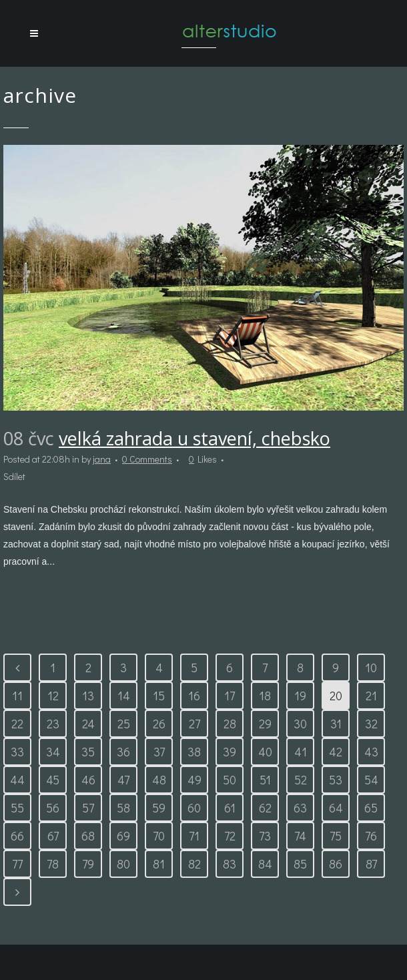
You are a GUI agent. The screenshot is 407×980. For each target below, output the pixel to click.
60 (194, 808)
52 (301, 780)
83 (230, 864)
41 (301, 752)
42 (336, 752)
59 (159, 808)
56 (53, 808)
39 (230, 752)
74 (300, 836)
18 (265, 696)
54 (371, 780)
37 (159, 752)
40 (265, 752)
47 (123, 780)
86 (336, 864)
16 (194, 696)
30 (300, 724)
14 (124, 696)
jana (102, 459)
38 (194, 752)
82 (194, 864)
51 (265, 780)
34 (53, 752)
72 (230, 836)
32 (371, 724)
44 (17, 780)
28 (230, 724)
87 (371, 864)
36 (123, 752)
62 (265, 808)
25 (124, 724)
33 (17, 752)
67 (53, 836)
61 (230, 808)
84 (265, 864)
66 (17, 836)
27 (194, 724)
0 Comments (147, 459)
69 (123, 836)
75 (336, 836)
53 (336, 780)
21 (371, 696)
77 (17, 864)
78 (53, 864)
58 (123, 808)
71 (194, 836)
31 (336, 724)
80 (123, 864)
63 (300, 808)
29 (265, 724)
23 (53, 724)
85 (300, 864)
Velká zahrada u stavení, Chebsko (194, 438)
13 (88, 696)
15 (159, 696)
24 (88, 724)
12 (53, 696)
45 (53, 780)
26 (159, 724)
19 (300, 696)
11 (17, 696)
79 (88, 864)
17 (230, 696)
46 (88, 780)
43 (371, 752)
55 (17, 808)
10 (371, 668)
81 (159, 864)
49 (194, 780)
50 (230, 780)
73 (265, 836)
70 (159, 836)
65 (371, 808)
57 (88, 808)
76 (371, 836)
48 (159, 780)
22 (17, 724)
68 (88, 836)
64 (336, 808)
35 (88, 752)
